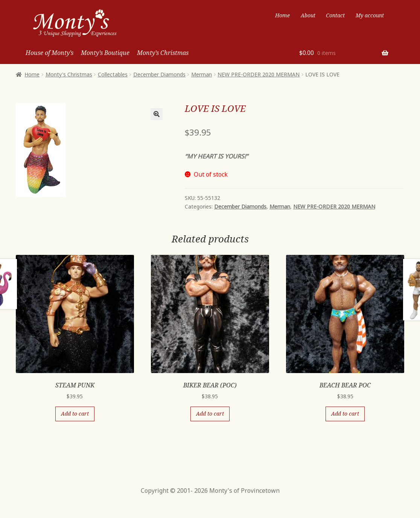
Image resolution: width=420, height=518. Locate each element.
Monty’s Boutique (105, 53)
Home (282, 15)
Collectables (113, 74)
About (308, 15)
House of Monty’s (49, 53)
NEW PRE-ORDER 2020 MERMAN (259, 74)
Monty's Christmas (69, 74)
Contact (335, 15)
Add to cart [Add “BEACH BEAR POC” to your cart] (345, 414)
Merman (202, 74)
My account (370, 15)
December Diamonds (159, 74)
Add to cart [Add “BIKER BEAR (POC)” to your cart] (210, 414)
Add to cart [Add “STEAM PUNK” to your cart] (75, 414)
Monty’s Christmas (163, 53)
